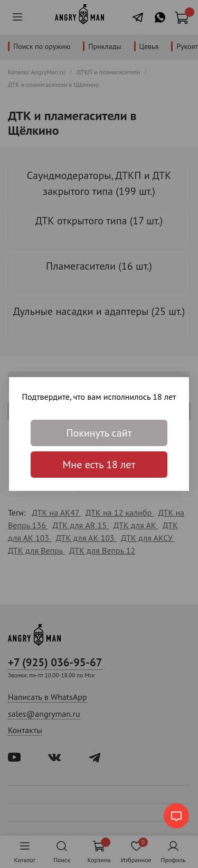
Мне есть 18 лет (99, 465)
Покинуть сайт (99, 433)
